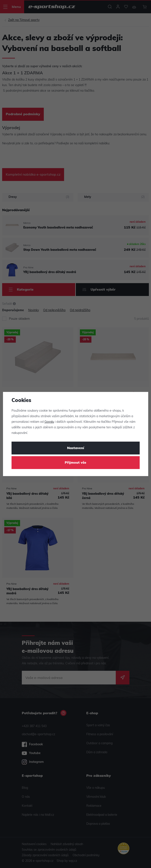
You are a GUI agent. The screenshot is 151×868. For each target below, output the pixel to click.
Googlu (49, 422)
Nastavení (76, 448)
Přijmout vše (75, 463)
